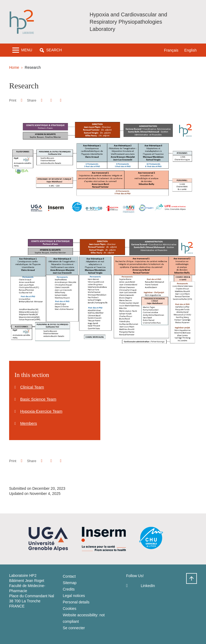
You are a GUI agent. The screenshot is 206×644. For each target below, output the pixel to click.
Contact (69, 576)
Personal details (76, 602)
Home (14, 67)
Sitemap (70, 583)
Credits (69, 589)
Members (29, 423)
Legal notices (74, 596)
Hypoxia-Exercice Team (41, 411)
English (190, 50)
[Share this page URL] (61, 100)
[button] (51, 50)
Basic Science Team (38, 399)
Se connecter (74, 628)
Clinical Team (32, 387)
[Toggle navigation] (22, 50)
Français (171, 50)
